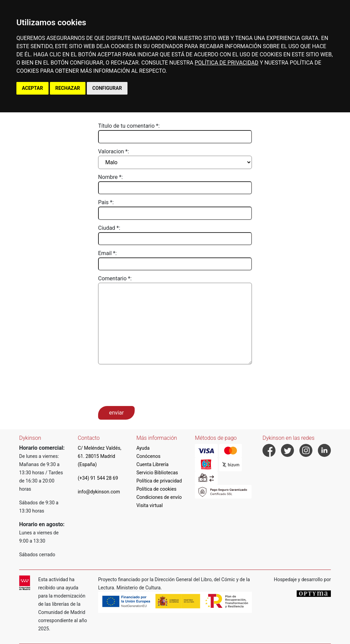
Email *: (107, 253)
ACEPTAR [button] (32, 88)
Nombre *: (110, 177)
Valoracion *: (113, 151)
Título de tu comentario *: (129, 126)
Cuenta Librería (152, 464)
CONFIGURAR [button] (107, 88)
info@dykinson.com (99, 492)
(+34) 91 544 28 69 (98, 478)
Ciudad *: (109, 228)
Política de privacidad (159, 481)
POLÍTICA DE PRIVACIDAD (226, 63)
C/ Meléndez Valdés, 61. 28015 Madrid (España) (99, 456)
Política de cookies (156, 489)
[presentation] (150, 384)
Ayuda (143, 448)
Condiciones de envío (159, 497)
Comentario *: (115, 278)
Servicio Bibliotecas (157, 473)
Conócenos (149, 456)
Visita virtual (150, 505)
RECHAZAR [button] (68, 88)
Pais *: (106, 202)
